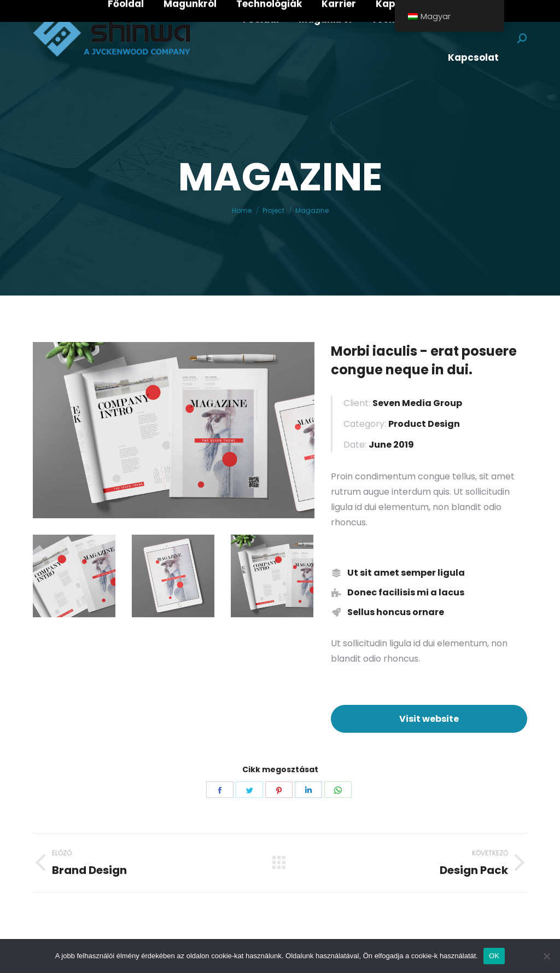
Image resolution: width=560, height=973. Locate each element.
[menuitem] (261, 19)
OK (494, 956)
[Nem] (546, 956)
